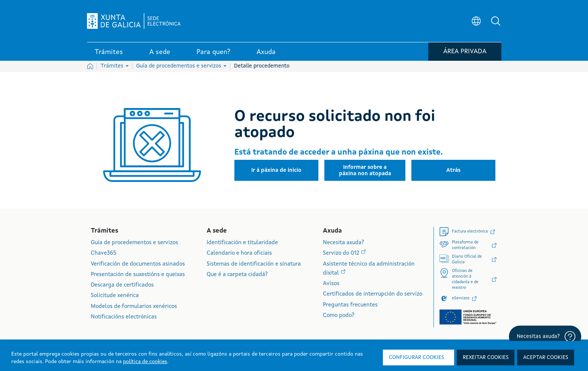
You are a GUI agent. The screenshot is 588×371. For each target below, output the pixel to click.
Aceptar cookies (546, 357)
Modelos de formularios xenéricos (134, 307)
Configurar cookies (416, 357)
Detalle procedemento (262, 66)
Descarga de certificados (122, 285)
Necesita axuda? (343, 243)
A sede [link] (160, 52)
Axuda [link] (266, 52)
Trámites (115, 66)
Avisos (331, 284)
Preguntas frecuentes (350, 305)
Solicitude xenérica (115, 296)
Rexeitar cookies (486, 357)
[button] (496, 21)
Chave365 (103, 253)
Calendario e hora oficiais (239, 253)
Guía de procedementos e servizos (181, 66)
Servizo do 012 (342, 253)
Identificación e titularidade (242, 243)
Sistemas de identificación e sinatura (254, 264)
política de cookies (145, 362)
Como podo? (339, 316)
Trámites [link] (109, 52)
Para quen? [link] (213, 52)
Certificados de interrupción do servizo (373, 294)
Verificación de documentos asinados (138, 264)
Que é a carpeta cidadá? (237, 275)
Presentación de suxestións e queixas (138, 275)
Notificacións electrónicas (124, 317)
